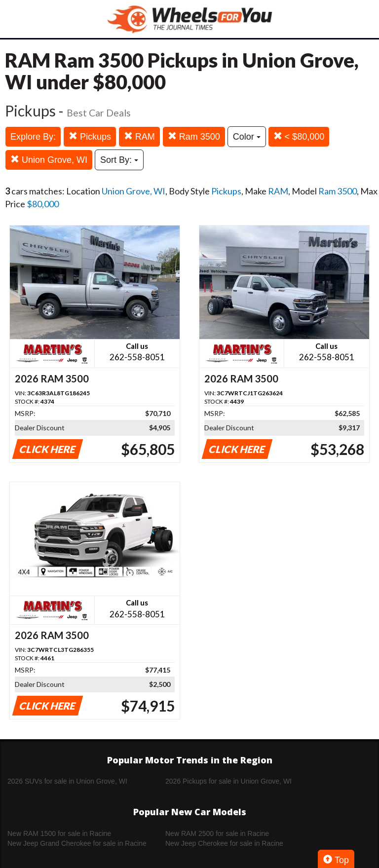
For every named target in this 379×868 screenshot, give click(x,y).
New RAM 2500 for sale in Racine (217, 833)
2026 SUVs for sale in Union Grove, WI (67, 781)
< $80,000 (299, 136)
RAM (139, 136)
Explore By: (33, 137)
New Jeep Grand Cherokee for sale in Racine (77, 843)
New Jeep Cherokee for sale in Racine (224, 843)
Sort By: (119, 160)
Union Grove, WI (49, 160)
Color (247, 137)
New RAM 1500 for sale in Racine (59, 833)
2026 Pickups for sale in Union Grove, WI (228, 781)
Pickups (90, 136)
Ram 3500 (194, 136)
